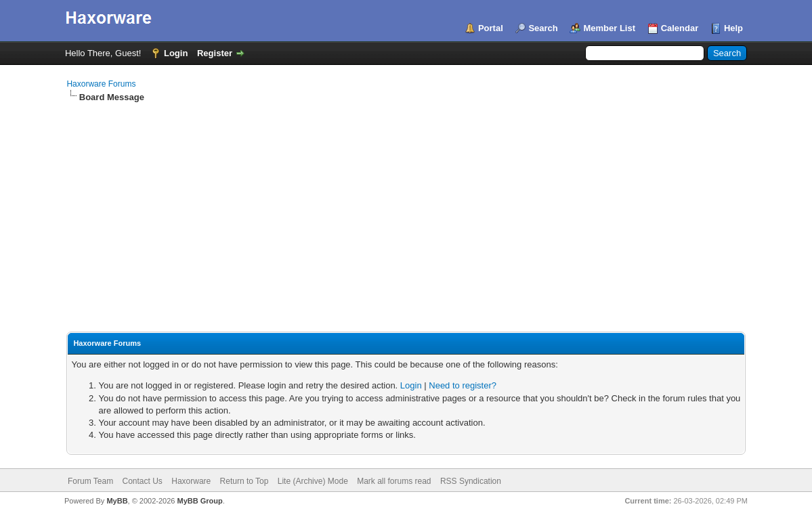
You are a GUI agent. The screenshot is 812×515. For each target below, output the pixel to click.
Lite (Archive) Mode (313, 481)
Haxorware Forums (101, 84)
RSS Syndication (471, 481)
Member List (609, 28)
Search (543, 28)
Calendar (680, 28)
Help (733, 28)
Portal (491, 28)
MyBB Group (200, 501)
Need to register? (463, 385)
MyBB (117, 501)
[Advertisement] (406, 205)
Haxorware (191, 481)
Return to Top (244, 481)
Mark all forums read (394, 481)
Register (215, 53)
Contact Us (143, 481)
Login (176, 53)
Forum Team (90, 481)
